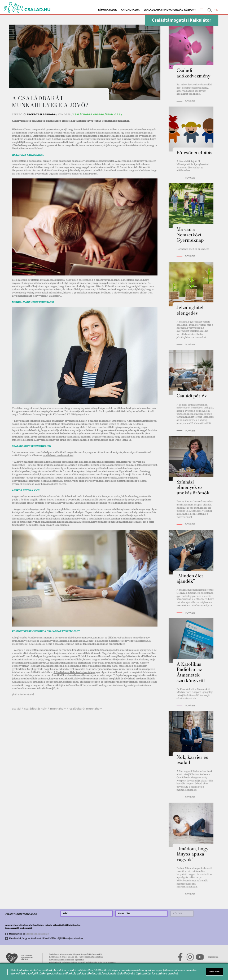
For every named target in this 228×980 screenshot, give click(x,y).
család (16, 709)
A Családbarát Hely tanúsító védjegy (74, 672)
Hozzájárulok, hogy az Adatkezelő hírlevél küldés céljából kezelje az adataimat (46, 938)
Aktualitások (130, 10)
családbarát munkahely (86, 709)
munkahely (58, 709)
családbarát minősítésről (117, 462)
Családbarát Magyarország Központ (170, 10)
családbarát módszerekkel (58, 455)
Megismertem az (29, 934)
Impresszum (213, 957)
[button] (202, 10)
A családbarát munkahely (62, 663)
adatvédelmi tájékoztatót (37, 934)
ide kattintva (159, 973)
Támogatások (107, 10)
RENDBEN (214, 972)
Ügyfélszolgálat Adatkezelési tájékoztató (67, 960)
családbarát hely (35, 709)
